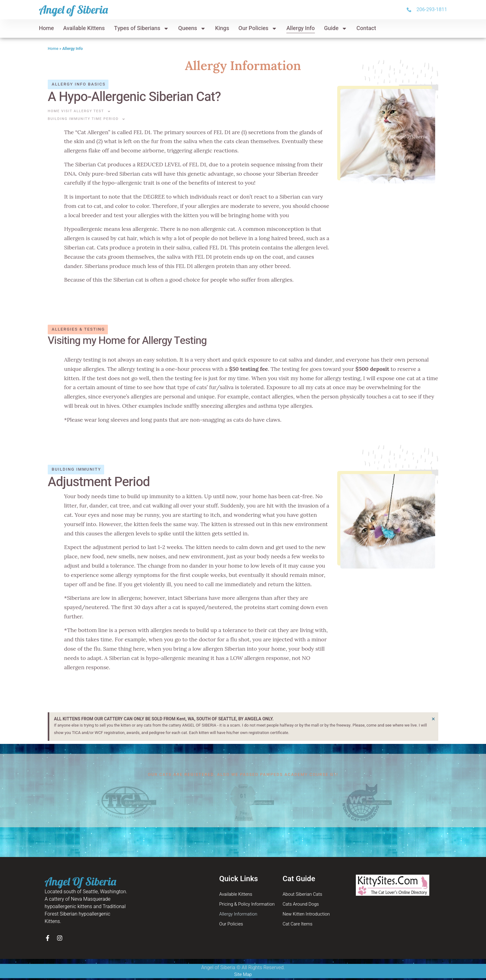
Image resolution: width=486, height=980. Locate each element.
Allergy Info (301, 28)
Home (46, 28)
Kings (222, 28)
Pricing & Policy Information (249, 905)
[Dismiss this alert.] (433, 719)
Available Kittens (84, 28)
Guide (336, 29)
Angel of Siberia (73, 9)
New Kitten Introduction (308, 916)
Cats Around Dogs (303, 905)
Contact (366, 28)
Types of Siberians (141, 29)
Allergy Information (240, 916)
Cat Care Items (299, 926)
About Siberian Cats (304, 895)
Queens (192, 29)
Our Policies (258, 29)
